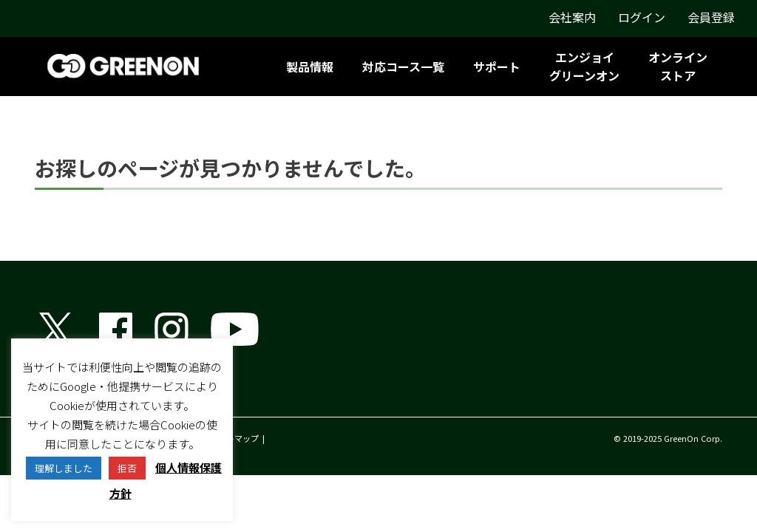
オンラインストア (678, 66)
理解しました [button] (64, 468)
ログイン (642, 17)
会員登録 (711, 17)
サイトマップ (234, 438)
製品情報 (310, 66)
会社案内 (572, 17)
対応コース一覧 (403, 66)
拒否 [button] (127, 468)
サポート (497, 66)
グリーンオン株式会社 (94, 392)
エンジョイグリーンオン (584, 66)
